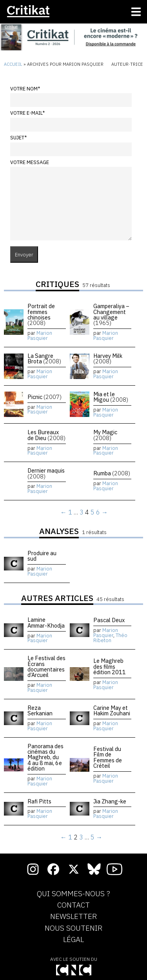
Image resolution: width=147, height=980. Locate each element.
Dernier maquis (46, 473)
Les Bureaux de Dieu (46, 435)
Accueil (13, 64)
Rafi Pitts (39, 801)
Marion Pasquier (40, 336)
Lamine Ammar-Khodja (46, 622)
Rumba (112, 473)
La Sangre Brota (44, 358)
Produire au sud (42, 556)
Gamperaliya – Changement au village (111, 314)
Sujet (18, 138)
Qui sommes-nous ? (73, 894)
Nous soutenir (73, 928)
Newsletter (73, 917)
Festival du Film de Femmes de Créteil (108, 757)
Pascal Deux (109, 620)
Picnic (44, 397)
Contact (73, 905)
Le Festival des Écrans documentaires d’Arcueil (46, 666)
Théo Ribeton (110, 638)
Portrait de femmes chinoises (41, 314)
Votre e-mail (27, 113)
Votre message (30, 162)
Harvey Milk (108, 358)
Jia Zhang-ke (110, 801)
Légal (73, 940)
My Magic (105, 435)
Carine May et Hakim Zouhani (112, 710)
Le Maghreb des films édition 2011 (110, 666)
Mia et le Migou (111, 397)
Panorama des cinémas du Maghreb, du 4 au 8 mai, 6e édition (45, 757)
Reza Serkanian (40, 710)
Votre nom (25, 89)
